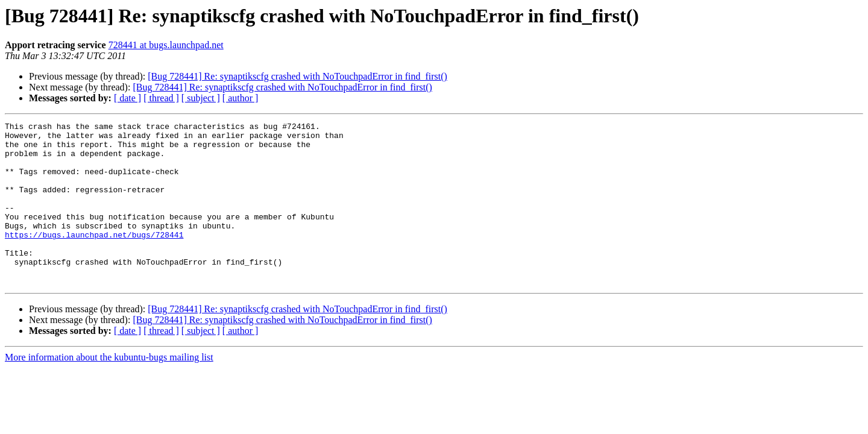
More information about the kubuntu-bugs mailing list (109, 390)
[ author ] (241, 98)
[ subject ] (201, 98)
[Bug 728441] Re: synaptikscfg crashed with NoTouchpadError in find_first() (297, 76)
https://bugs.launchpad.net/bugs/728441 (94, 258)
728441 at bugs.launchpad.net (166, 45)
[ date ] (127, 98)
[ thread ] (161, 98)
